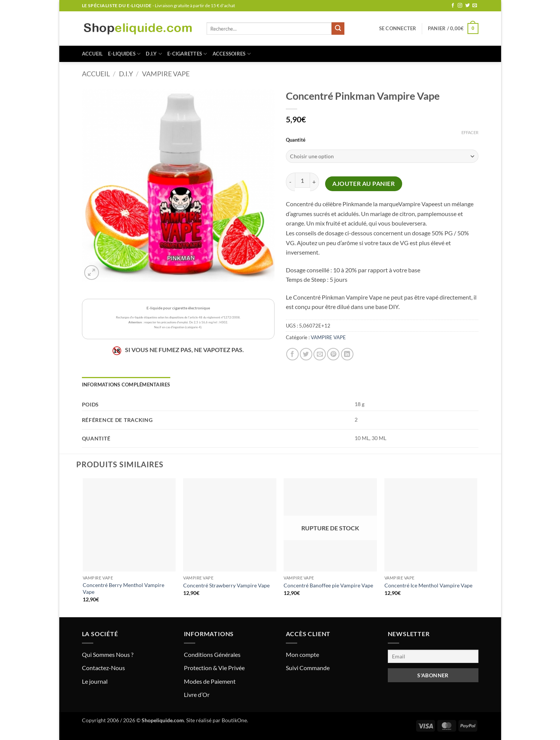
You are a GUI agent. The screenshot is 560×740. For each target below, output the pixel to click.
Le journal (95, 681)
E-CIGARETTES (187, 54)
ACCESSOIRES (232, 54)
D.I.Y (154, 54)
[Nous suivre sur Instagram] (460, 6)
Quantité (296, 140)
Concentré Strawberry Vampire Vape (226, 585)
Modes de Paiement (210, 681)
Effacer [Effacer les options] (470, 132)
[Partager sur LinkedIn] (347, 354)
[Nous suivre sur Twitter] (467, 6)
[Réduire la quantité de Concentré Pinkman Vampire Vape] (290, 182)
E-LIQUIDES (124, 54)
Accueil (93, 54)
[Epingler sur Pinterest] (333, 354)
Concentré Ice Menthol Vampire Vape (428, 585)
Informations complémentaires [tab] (126, 385)
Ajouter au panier (363, 184)
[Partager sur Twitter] (306, 354)
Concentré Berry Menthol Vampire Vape (123, 589)
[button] (398, 28)
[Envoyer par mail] (320, 354)
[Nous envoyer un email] (475, 6)
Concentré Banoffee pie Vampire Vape (328, 585)
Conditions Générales (212, 654)
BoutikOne (234, 720)
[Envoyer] (338, 29)
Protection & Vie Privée (214, 668)
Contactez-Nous (103, 668)
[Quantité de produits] (302, 180)
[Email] (433, 656)
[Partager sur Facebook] (292, 354)
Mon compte (302, 654)
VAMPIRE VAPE (166, 74)
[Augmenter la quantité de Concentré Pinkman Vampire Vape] (315, 182)
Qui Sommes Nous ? (108, 654)
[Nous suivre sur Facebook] (453, 6)
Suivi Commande (308, 668)
